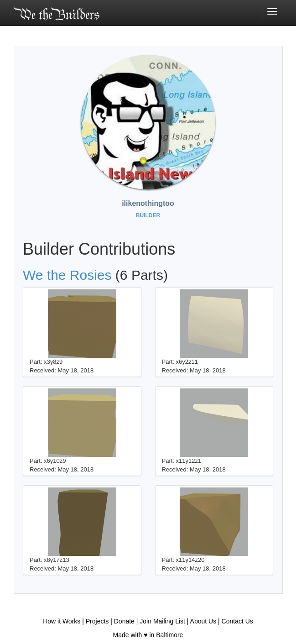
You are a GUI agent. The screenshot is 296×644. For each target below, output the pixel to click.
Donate (124, 621)
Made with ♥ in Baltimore (148, 635)
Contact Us (237, 621)
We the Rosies (67, 275)
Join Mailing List (162, 621)
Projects (97, 621)
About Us (203, 621)
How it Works (62, 621)
